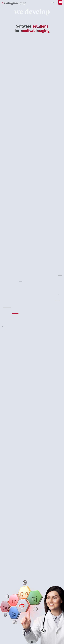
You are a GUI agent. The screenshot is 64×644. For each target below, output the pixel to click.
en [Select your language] (54, 2)
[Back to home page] (14, 4)
